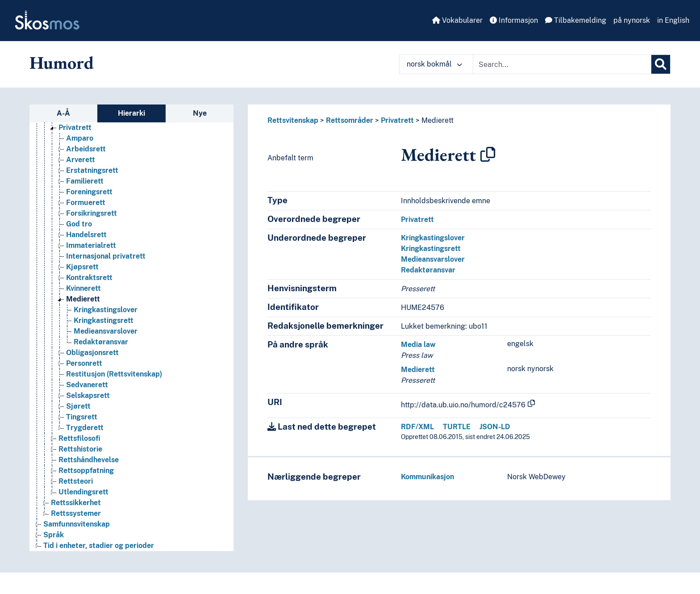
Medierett (437, 120)
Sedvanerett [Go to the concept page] (87, 385)
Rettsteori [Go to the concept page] (76, 481)
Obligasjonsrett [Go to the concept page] (92, 353)
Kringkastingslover (433, 238)
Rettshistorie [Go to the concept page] (80, 449)
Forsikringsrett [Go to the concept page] (92, 213)
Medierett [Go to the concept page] (83, 299)
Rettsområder (350, 120)
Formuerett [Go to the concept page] (86, 203)
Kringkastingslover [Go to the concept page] (106, 310)
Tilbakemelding (576, 20)
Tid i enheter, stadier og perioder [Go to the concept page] (99, 546)
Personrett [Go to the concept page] (84, 363)
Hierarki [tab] (131, 113)
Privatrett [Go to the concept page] (75, 128)
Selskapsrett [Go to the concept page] (88, 395)
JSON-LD (495, 427)
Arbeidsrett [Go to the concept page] (86, 149)
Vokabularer (457, 20)
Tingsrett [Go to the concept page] (82, 417)
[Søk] (661, 64)
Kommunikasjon (427, 477)
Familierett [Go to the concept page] (85, 181)
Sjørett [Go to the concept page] (78, 406)
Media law (418, 345)
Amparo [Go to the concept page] (80, 138)
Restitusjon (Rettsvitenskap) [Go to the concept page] (114, 374)
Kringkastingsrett (431, 249)
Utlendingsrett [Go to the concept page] (83, 492)
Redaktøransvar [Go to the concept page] (101, 342)
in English (673, 20)
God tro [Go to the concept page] (79, 224)
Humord (62, 63)
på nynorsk (632, 20)
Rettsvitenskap (293, 120)
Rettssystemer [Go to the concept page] (76, 513)
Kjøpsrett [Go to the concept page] (82, 267)
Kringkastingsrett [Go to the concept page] (104, 320)
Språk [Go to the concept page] (54, 535)
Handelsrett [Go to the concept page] (86, 235)
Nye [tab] (200, 113)
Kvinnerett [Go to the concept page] (83, 288)
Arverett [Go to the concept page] (81, 160)
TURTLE (457, 427)
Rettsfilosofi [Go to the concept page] (79, 438)
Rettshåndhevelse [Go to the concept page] (89, 460)
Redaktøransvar (428, 270)
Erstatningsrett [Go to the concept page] (92, 170)
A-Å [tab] (63, 113)
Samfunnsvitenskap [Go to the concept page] (77, 524)
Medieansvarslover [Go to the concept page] (106, 331)
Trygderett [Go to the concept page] (85, 428)
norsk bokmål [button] (434, 64)
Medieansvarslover (433, 259)
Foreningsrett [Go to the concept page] (89, 192)
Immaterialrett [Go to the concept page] (91, 245)
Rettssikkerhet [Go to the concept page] (76, 503)
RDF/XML (417, 427)
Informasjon (514, 20)
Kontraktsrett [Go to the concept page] (89, 278)
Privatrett (397, 120)
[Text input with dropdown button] (562, 64)
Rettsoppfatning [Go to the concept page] (86, 471)
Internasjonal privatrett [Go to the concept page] (106, 256)
